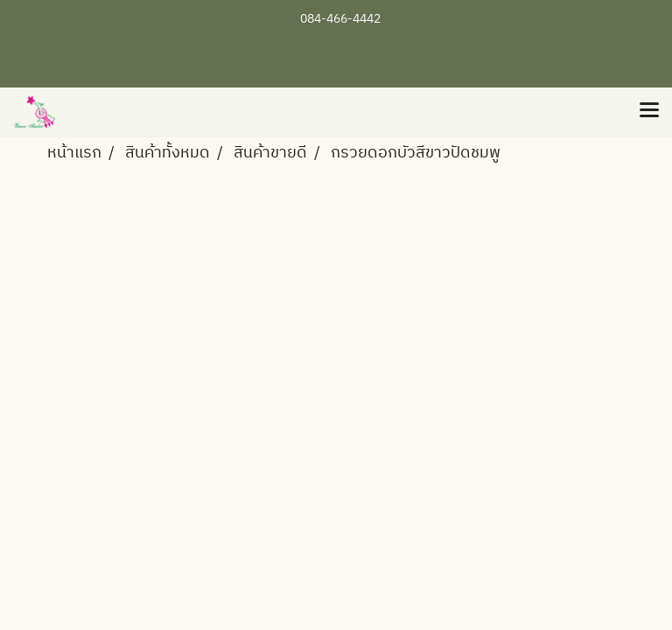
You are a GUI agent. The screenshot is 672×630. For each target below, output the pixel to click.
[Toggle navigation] (649, 112)
